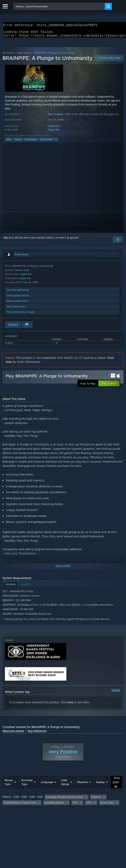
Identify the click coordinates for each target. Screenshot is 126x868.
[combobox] (59, 6)
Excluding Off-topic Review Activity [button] (65, 800)
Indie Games (24, 55)
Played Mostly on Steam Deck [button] (20, 805)
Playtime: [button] (96, 800)
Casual (18, 142)
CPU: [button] (75, 805)
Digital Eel (54, 128)
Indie (9, 142)
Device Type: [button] (107, 805)
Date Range (65, 785)
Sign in (7, 240)
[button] (16, 799)
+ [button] (56, 142)
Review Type (9, 785)
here (70, 705)
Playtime (82, 784)
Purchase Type (27, 785)
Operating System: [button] (54, 805)
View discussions (16, 309)
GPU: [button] (89, 805)
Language (47, 784)
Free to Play (46, 142)
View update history (18, 298)
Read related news (17, 303)
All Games (8, 55)
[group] (63, 802)
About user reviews (13, 733)
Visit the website (18, 292)
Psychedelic (31, 142)
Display (100, 784)
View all (116, 693)
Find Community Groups (20, 314)
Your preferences (37, 733)
